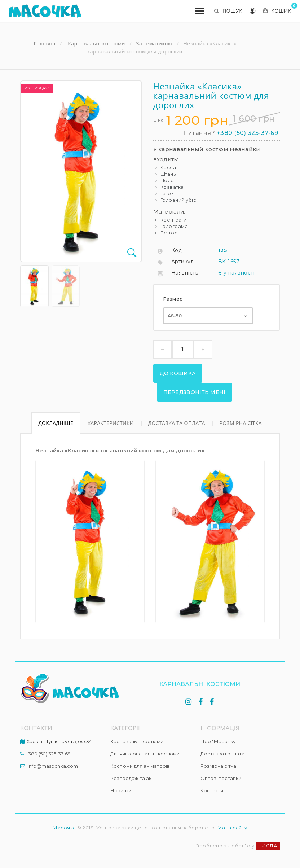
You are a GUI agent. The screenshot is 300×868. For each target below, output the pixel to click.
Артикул (183, 262)
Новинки (121, 790)
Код (177, 250)
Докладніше (56, 423)
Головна (44, 44)
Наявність (185, 273)
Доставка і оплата (222, 754)
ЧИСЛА (268, 846)
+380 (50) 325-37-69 (248, 133)
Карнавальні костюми (137, 741)
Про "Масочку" (219, 741)
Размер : (175, 299)
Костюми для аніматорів (140, 766)
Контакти (212, 790)
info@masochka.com (53, 766)
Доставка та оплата (177, 423)
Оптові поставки (221, 778)
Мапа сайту (232, 828)
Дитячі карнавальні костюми (145, 754)
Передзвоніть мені (195, 392)
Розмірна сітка (241, 423)
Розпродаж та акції (133, 778)
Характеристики (111, 423)
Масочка (64, 828)
